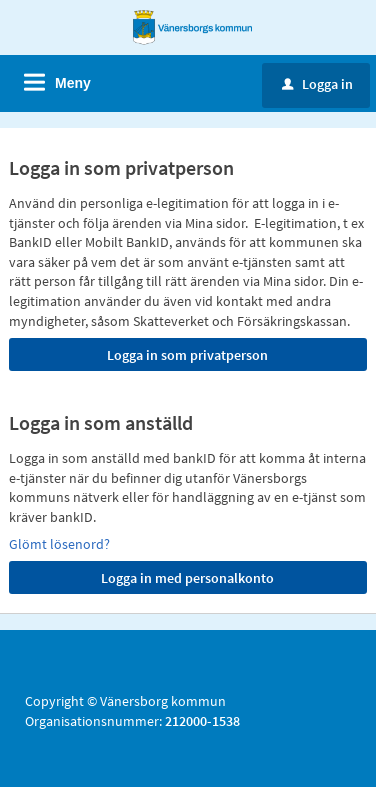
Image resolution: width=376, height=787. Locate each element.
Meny (73, 83)
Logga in (317, 84)
